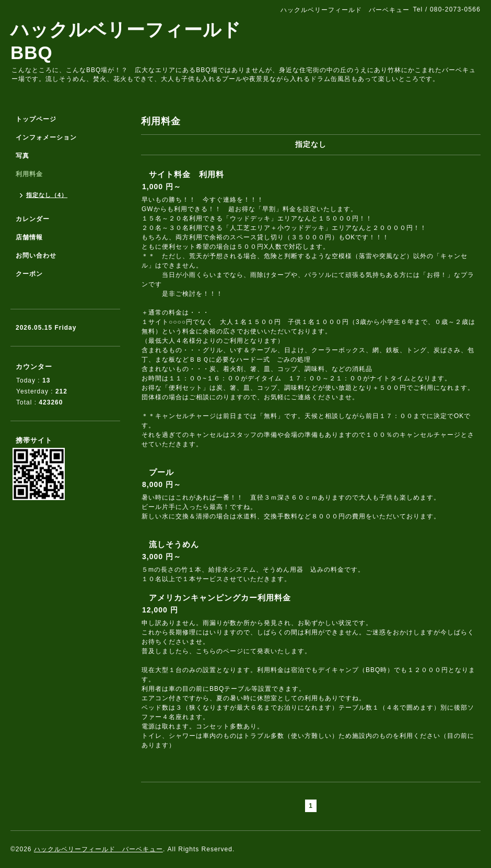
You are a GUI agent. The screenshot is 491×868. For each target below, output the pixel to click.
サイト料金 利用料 (186, 174)
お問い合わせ (36, 256)
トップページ (36, 119)
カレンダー (33, 219)
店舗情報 (29, 237)
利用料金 (29, 174)
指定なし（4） (47, 195)
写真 (22, 156)
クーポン (29, 274)
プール (161, 472)
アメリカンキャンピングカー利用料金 (220, 598)
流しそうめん (174, 544)
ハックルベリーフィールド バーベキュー (98, 849)
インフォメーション (46, 137)
